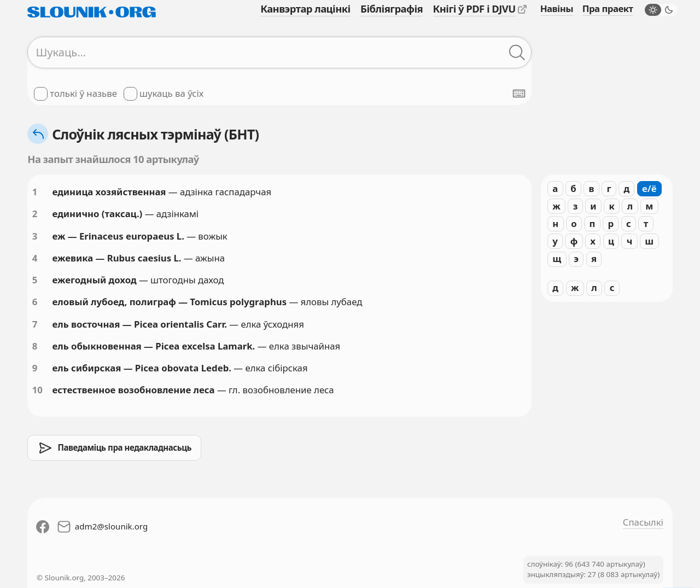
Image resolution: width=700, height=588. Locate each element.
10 (37, 390)
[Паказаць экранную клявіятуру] (519, 94)
